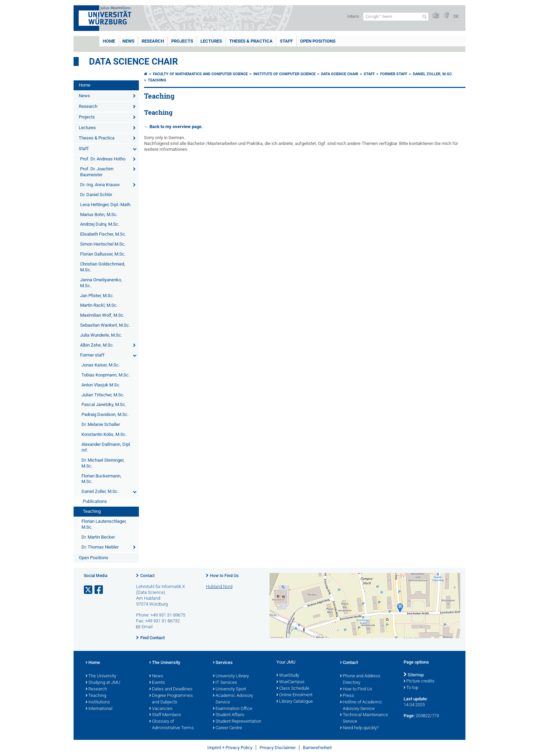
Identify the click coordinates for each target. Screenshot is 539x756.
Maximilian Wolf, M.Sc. (102, 315)
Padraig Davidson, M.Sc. (105, 414)
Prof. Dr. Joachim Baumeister (97, 172)
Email (147, 627)
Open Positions (318, 41)
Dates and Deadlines (171, 689)
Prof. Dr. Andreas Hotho (103, 159)
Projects (182, 41)
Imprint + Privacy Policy (230, 748)
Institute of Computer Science (284, 74)
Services (223, 663)
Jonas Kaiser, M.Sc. (101, 365)
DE (456, 16)
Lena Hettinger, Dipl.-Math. (106, 205)
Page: (409, 716)
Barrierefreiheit (317, 748)
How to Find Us (224, 576)
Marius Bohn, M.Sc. (99, 215)
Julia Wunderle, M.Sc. (101, 335)
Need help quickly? (359, 728)
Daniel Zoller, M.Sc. (100, 491)
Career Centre (227, 728)
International (99, 709)
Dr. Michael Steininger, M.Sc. (103, 463)
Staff (286, 41)
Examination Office (233, 709)
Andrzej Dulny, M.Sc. (100, 224)
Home (109, 41)
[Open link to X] (89, 590)
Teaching (92, 511)
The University (101, 676)
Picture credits (419, 681)
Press (347, 696)
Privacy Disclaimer (278, 748)
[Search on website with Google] (396, 17)
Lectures (211, 41)
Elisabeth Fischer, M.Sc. (103, 234)
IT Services (225, 683)
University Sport (229, 689)
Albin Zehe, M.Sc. (97, 345)
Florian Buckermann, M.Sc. (101, 479)
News (128, 41)
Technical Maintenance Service (364, 718)
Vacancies (161, 709)
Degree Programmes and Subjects (171, 699)
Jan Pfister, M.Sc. (97, 296)
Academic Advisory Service (233, 699)
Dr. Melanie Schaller (101, 424)
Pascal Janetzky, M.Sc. (104, 404)
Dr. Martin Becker (98, 537)
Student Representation (237, 722)
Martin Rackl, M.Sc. (99, 305)
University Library (231, 676)
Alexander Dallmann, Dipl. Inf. (106, 447)
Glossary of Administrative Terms (172, 725)
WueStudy (288, 676)
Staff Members (165, 715)
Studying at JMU (103, 683)
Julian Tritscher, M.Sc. (103, 395)
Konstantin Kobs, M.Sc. (104, 434)
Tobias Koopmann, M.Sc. (106, 375)
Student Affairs (229, 715)
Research (153, 41)
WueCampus (290, 682)
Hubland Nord (219, 586)
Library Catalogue (295, 702)
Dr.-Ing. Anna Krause (100, 185)
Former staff (92, 355)
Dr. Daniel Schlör (96, 195)
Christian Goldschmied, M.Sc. (103, 267)
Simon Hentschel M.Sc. (103, 244)
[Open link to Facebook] (99, 590)
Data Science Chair (134, 61)
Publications (95, 501)
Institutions (98, 702)
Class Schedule (293, 689)
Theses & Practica (251, 41)
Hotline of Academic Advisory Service (361, 706)
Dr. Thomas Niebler (100, 547)
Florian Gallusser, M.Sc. (103, 254)
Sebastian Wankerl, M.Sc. (105, 325)
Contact (147, 576)
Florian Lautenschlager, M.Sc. (104, 524)
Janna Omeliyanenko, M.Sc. (101, 283)
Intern (353, 16)
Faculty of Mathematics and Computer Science (200, 74)
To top (411, 688)
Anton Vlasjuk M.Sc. (101, 385)
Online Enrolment (294, 695)
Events (157, 683)
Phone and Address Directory (360, 680)
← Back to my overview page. (173, 127)
